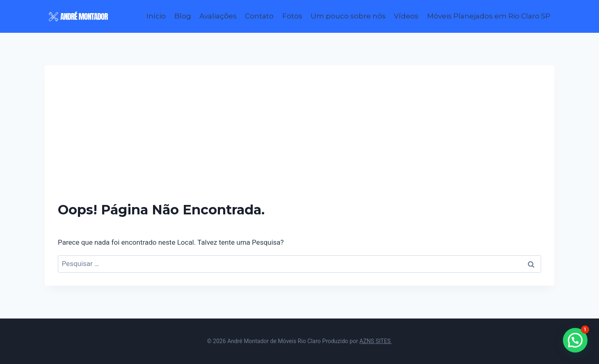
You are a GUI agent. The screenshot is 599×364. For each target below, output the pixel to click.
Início (156, 16)
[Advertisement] (299, 140)
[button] (575, 340)
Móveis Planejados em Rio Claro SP (489, 16)
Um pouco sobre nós (348, 16)
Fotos (292, 16)
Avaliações (218, 16)
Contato (259, 16)
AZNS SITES (376, 341)
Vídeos (406, 16)
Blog (183, 16)
